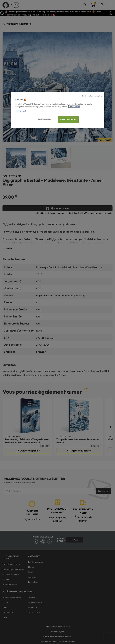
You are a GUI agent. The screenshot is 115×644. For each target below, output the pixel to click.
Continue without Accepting (92, 96)
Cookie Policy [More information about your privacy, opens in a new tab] (74, 107)
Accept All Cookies (68, 119)
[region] (58, 110)
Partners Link (21, 111)
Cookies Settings (45, 119)
